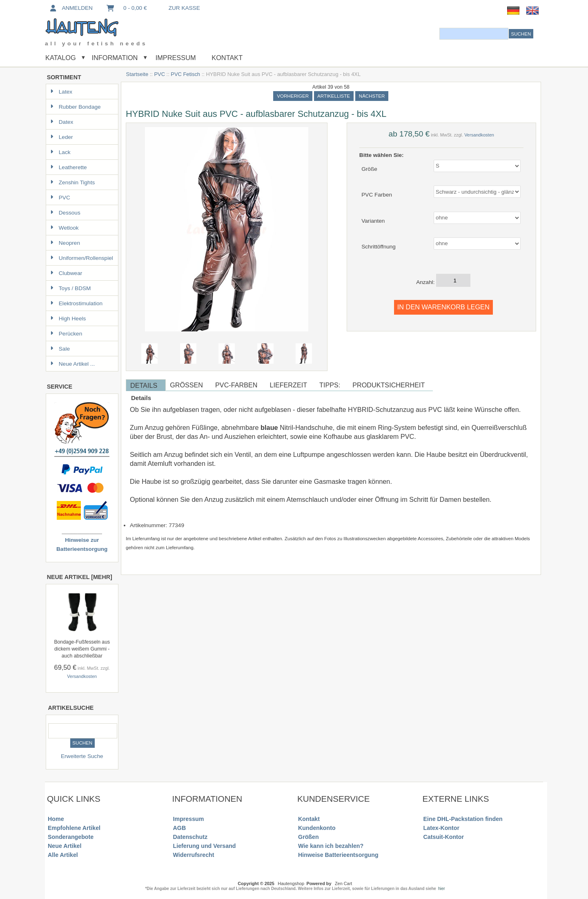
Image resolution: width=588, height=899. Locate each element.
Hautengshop (291, 883)
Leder (62, 137)
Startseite (137, 74)
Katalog (61, 58)
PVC (159, 74)
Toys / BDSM (71, 288)
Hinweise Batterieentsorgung (338, 855)
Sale (60, 349)
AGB (180, 828)
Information (115, 58)
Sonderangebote (71, 837)
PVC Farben (377, 195)
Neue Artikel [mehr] (80, 577)
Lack (60, 152)
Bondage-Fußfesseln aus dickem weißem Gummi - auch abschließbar (82, 649)
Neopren (65, 243)
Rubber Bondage (76, 107)
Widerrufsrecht (194, 855)
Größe (369, 169)
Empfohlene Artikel (74, 828)
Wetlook (65, 228)
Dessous (65, 213)
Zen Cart (343, 883)
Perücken (66, 334)
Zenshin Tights (72, 182)
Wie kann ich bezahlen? (331, 846)
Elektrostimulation (76, 303)
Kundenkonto (317, 828)
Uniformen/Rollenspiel (82, 258)
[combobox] (474, 34)
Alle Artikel (63, 855)
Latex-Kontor (441, 828)
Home (56, 819)
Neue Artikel (65, 846)
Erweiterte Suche (82, 756)
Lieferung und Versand (205, 846)
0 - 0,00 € (126, 8)
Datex (62, 122)
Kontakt (227, 58)
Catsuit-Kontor (444, 837)
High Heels (68, 319)
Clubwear (66, 273)
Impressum (175, 58)
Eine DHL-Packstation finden (463, 819)
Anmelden (71, 8)
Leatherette (69, 167)
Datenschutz (190, 837)
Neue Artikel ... (72, 364)
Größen (308, 837)
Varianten (373, 220)
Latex (61, 92)
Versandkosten (82, 676)
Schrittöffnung (379, 247)
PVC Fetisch (185, 74)
